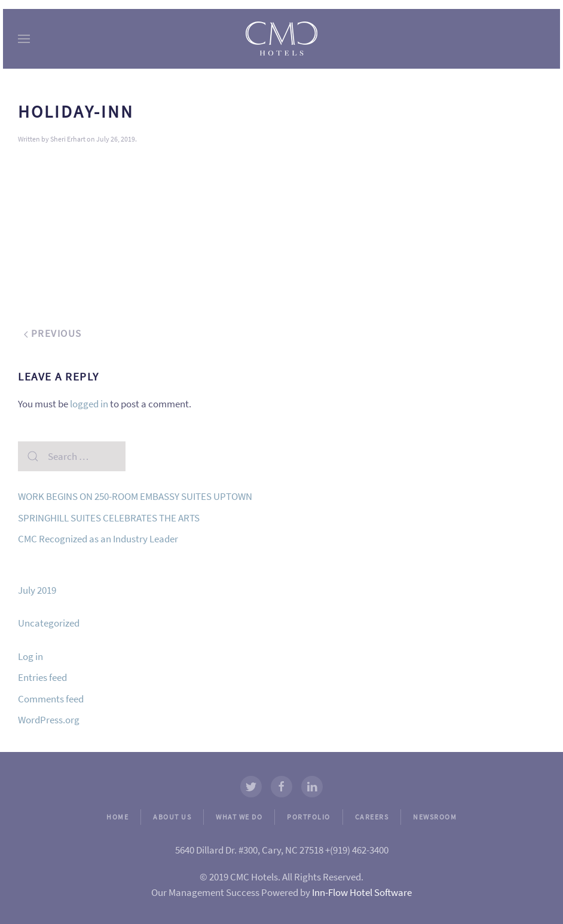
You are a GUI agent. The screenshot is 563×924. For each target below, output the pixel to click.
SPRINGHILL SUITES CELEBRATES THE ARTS (109, 518)
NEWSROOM (435, 817)
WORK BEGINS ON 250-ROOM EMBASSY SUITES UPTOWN (135, 496)
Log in (30, 656)
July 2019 (37, 590)
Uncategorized (49, 623)
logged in (89, 404)
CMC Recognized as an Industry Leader (98, 539)
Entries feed (42, 677)
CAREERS (372, 817)
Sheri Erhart (68, 139)
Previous (53, 333)
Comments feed (51, 699)
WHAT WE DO (239, 817)
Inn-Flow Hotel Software (362, 892)
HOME (117, 817)
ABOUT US (172, 817)
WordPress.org (49, 720)
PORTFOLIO (309, 817)
